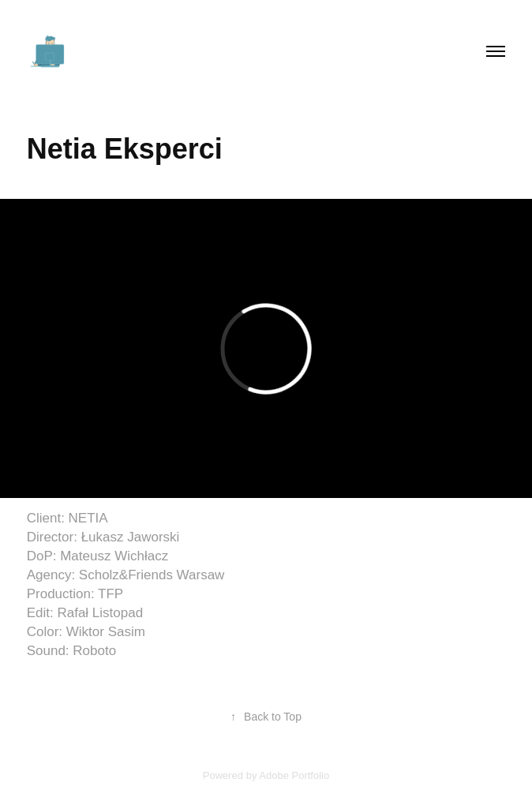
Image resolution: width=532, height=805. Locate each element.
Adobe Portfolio (294, 775)
